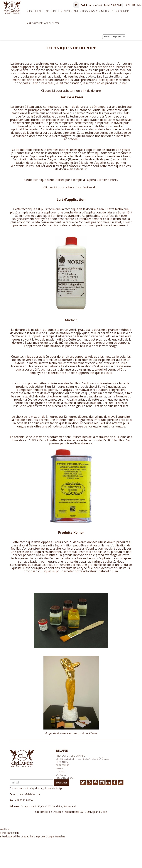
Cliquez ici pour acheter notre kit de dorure (71, 91)
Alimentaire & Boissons (79, 11)
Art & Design (54, 11)
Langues (61, 775)
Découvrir (122, 11)
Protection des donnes (70, 756)
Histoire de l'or (66, 778)
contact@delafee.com (29, 794)
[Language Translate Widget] (114, 37)
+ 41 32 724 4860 (24, 800)
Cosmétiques (105, 11)
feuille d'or (45, 159)
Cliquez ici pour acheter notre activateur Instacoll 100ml (80, 571)
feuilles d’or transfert (26, 548)
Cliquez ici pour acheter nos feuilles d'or (71, 187)
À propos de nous (39, 23)
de (139, 5)
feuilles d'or (122, 440)
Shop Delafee (35, 11)
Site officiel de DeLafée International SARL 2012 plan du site (71, 812)
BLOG (55, 23)
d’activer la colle (59, 558)
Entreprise (62, 765)
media (59, 768)
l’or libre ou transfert (66, 216)
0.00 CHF (116, 5)
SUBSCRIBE (62, 783)
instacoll (84, 552)
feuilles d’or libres (73, 129)
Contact (61, 772)
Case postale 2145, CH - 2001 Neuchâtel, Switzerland (48, 806)
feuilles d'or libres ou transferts (92, 383)
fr (133, 5)
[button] (76, 5)
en (128, 5)
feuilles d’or (76, 76)
